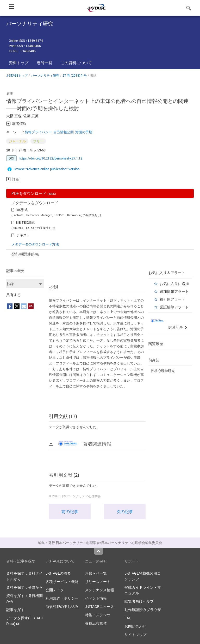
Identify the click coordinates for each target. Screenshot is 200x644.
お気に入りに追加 (174, 284)
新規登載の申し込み (62, 606)
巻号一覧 (45, 63)
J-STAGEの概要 (58, 573)
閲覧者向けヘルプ (139, 601)
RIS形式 (22, 210)
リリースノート (98, 582)
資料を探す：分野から (24, 587)
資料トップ (19, 63)
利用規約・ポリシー (62, 598)
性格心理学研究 (163, 371)
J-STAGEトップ (17, 75)
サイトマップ (135, 635)
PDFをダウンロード (34, 193)
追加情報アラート (174, 291)
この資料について (76, 63)
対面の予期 (84, 132)
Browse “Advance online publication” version (46, 169)
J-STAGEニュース (99, 606)
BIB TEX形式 (25, 222)
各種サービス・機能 (62, 582)
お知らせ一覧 (96, 573)
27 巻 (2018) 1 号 (75, 75)
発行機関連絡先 (25, 254)
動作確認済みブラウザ (143, 610)
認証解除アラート (174, 307)
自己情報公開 (64, 132)
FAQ (128, 618)
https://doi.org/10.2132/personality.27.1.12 (51, 158)
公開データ (55, 590)
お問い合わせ (135, 626)
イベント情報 (96, 598)
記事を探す (15, 610)
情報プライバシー (38, 132)
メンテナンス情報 (99, 590)
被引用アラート (172, 299)
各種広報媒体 (96, 623)
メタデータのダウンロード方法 (35, 244)
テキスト (23, 235)
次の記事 (125, 512)
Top (99, 551)
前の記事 (70, 512)
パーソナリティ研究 (45, 75)
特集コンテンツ (98, 615)
